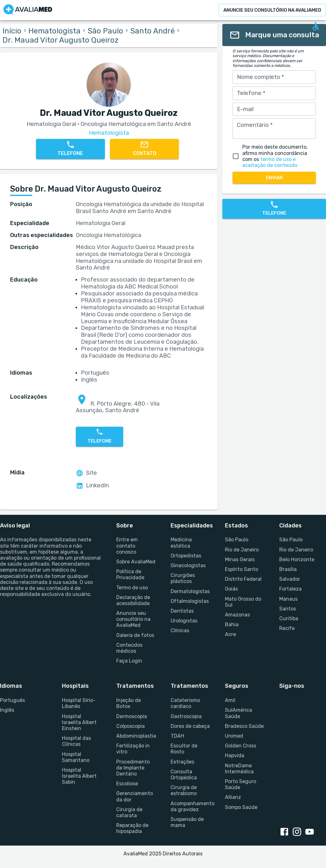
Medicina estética (181, 543)
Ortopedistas (186, 556)
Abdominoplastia (136, 736)
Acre (230, 634)
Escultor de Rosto (184, 749)
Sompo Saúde (241, 807)
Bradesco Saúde (244, 726)
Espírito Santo (241, 569)
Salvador (290, 579)
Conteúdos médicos (129, 648)
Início (12, 31)
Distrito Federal (243, 579)
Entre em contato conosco (127, 546)
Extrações (182, 762)
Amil (230, 700)
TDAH (177, 736)
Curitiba (289, 618)
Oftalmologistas (190, 601)
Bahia (232, 624)
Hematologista (54, 31)
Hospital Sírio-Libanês (79, 703)
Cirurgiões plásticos (183, 578)
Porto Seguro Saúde (241, 784)
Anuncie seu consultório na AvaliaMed (133, 619)
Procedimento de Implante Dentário (133, 768)
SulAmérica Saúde (238, 713)
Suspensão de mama (187, 822)
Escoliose (127, 784)
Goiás (231, 589)
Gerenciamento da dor (135, 796)
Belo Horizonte (297, 559)
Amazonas (237, 615)
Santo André (152, 31)
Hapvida (235, 755)
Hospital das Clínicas (76, 741)
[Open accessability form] (316, 26)
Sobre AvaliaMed (136, 562)
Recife (287, 628)
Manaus (288, 599)
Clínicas (180, 630)
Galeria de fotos (135, 635)
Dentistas (182, 611)
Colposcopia (130, 726)
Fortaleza (290, 589)
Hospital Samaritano (76, 757)
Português (12, 700)
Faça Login (129, 661)
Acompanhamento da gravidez (190, 806)
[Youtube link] (311, 832)
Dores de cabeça (190, 726)
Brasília (288, 569)
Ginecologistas (188, 565)
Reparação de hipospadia (132, 828)
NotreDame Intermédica (239, 769)
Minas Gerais (240, 559)
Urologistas (184, 621)
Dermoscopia (132, 716)
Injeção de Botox (129, 703)
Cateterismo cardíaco (185, 703)
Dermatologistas (190, 591)
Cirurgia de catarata (129, 812)
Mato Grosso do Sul (243, 602)
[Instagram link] (298, 832)
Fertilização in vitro (133, 749)
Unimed (234, 736)
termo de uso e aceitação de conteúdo (270, 162)
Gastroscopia (186, 716)
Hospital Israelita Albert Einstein (79, 722)
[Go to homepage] (28, 10)
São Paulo (105, 31)
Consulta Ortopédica (184, 775)
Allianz (233, 797)
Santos (288, 609)
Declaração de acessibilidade (133, 600)
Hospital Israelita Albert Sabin (79, 776)
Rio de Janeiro (242, 550)
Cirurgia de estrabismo (184, 790)
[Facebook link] (286, 832)
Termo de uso (132, 588)
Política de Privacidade (130, 574)
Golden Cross (241, 746)
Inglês (7, 710)
